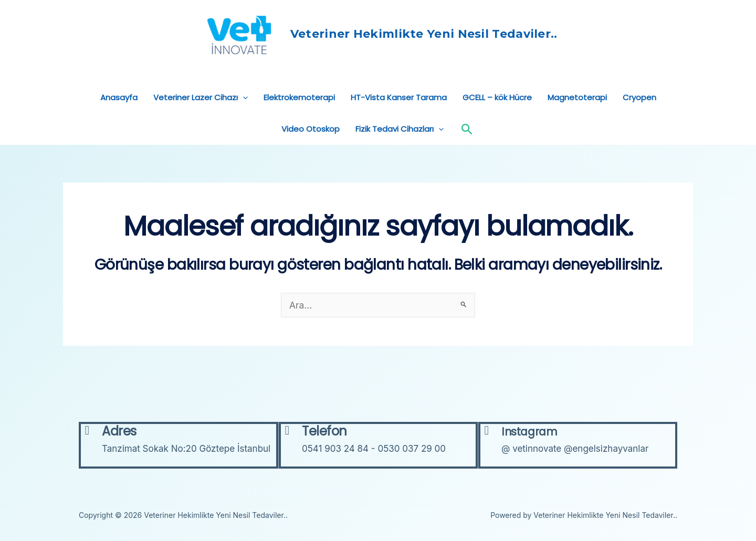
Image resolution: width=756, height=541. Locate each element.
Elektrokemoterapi (299, 115)
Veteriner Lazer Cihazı (201, 115)
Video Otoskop (311, 146)
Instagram (538, 431)
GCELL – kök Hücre (497, 115)
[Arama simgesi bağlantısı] (467, 146)
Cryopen (639, 115)
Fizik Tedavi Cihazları (400, 146)
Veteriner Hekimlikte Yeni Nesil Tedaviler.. (438, 43)
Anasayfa (119, 115)
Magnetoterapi (577, 115)
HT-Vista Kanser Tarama (399, 115)
